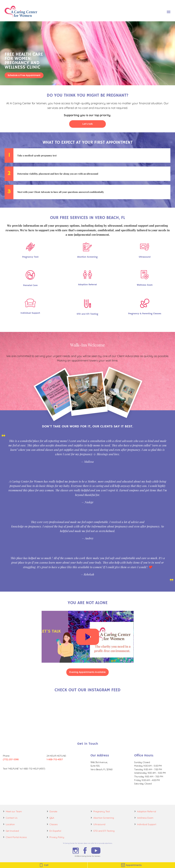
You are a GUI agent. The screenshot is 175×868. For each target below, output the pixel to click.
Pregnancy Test (102, 811)
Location (10, 824)
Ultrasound (99, 824)
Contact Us (12, 818)
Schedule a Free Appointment (24, 75)
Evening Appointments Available (87, 672)
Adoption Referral (147, 811)
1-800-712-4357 (55, 759)
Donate (53, 811)
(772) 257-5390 (11, 759)
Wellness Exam (145, 818)
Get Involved (12, 831)
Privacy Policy (57, 837)
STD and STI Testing (104, 831)
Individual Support (147, 824)
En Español (55, 831)
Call (44, 865)
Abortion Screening (104, 818)
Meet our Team (14, 811)
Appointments (131, 865)
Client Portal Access (16, 837)
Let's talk (88, 124)
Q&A (52, 818)
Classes (54, 824)
